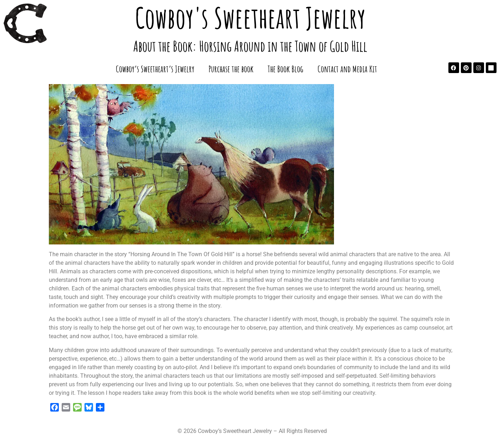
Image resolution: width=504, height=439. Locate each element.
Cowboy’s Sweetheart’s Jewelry (155, 69)
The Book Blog (286, 69)
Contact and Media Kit (347, 69)
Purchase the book (231, 69)
